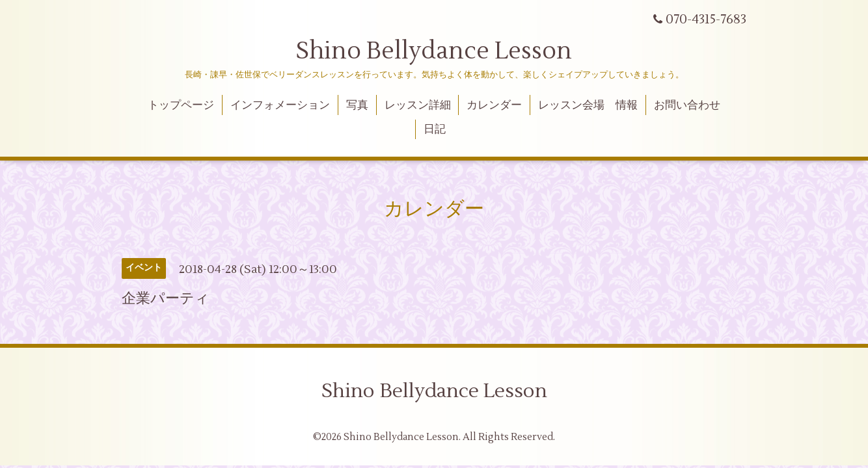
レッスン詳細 (418, 105)
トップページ (181, 105)
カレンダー (494, 105)
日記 (435, 129)
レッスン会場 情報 (588, 105)
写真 (357, 105)
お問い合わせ (687, 105)
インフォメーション (280, 105)
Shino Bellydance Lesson (434, 51)
